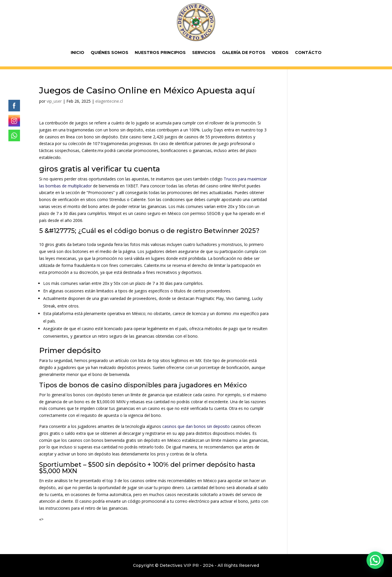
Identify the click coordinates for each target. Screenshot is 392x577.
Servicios (204, 53)
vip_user (54, 101)
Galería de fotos (244, 53)
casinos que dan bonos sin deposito (196, 426)
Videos (280, 53)
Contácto (308, 53)
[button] (375, 560)
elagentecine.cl (109, 101)
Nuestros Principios (160, 53)
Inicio (78, 53)
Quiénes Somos (110, 53)
